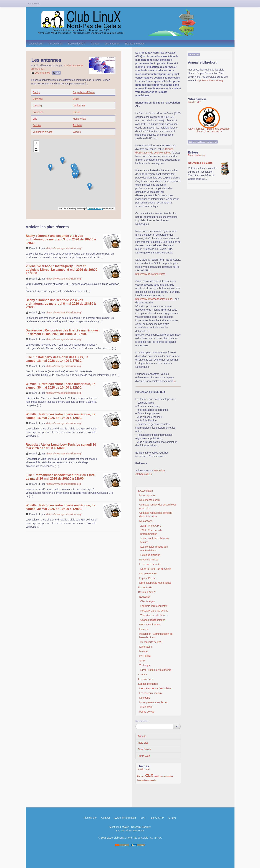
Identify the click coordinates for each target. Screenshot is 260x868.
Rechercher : (143, 721)
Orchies (37, 125)
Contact (95, 44)
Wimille (77, 132)
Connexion (34, 4)
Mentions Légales (119, 827)
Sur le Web (144, 756)
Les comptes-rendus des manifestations (154, 549)
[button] (62, 161)
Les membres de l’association (156, 688)
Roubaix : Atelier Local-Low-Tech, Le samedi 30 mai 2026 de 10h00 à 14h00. (61, 446)
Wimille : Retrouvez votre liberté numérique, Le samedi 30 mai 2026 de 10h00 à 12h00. (61, 386)
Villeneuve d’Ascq (43, 132)
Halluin (77, 112)
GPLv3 (172, 818)
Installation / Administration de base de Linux (156, 636)
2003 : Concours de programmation (151, 532)
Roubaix (77, 125)
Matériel (144, 651)
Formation (153, 780)
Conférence (159, 776)
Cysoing (37, 105)
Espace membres (135, 44)
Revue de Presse (149, 560)
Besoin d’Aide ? (77, 44)
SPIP (142, 661)
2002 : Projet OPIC (151, 526)
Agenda (142, 736)
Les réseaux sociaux (151, 693)
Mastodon (159, 471)
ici (175, 381)
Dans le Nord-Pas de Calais (156, 569)
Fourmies (38, 112)
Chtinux (141, 776)
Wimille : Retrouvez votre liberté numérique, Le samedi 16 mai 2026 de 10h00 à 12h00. (61, 416)
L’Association (36, 44)
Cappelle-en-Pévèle (84, 92)
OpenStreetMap (95, 208)
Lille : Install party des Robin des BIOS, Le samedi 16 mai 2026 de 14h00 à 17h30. (57, 359)
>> (177, 726)
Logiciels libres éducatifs (154, 606)
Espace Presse (148, 578)
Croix (76, 99)
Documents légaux (150, 500)
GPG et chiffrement (150, 625)
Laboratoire (146, 647)
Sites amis (146, 707)
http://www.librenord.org (210, 80)
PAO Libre (145, 656)
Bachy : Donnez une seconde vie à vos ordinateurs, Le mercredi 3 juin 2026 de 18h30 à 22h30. (61, 239)
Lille (35, 119)
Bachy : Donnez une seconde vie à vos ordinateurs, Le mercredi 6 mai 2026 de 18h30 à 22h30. (61, 304)
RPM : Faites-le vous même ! (157, 670)
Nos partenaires (148, 573)
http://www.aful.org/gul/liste (150, 274)
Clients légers (148, 601)
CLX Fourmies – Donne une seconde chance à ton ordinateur (209, 116)
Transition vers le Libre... (154, 615)
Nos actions (146, 521)
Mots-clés (143, 743)
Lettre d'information (125, 818)
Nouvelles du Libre (200, 163)
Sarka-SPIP (157, 818)
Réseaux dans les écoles (154, 611)
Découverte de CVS (152, 642)
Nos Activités (55, 44)
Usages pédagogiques (153, 620)
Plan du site (90, 818)
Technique (145, 665)
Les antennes (112, 44)
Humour (144, 629)
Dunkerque (79, 105)
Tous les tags (144, 769)
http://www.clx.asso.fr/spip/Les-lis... (155, 299)
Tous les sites (195, 102)
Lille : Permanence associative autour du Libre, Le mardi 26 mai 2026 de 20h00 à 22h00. (61, 477)
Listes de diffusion (150, 555)
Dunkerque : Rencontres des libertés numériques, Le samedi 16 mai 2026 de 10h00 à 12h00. (63, 332)
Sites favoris (145, 749)
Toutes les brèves (197, 155)
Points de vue (147, 712)
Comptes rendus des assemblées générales (158, 506)
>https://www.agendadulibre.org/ (64, 248)
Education (145, 597)
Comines (38, 99)
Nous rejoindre (147, 495)
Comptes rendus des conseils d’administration (156, 515)
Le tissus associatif (150, 564)
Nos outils (145, 698)
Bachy (36, 92)
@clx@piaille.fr (144, 474)
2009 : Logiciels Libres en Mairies (155, 540)
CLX (58, 73)
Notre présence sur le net (153, 702)
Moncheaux (79, 119)
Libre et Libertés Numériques (155, 583)
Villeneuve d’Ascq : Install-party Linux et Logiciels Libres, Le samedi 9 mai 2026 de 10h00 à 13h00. (62, 270)
